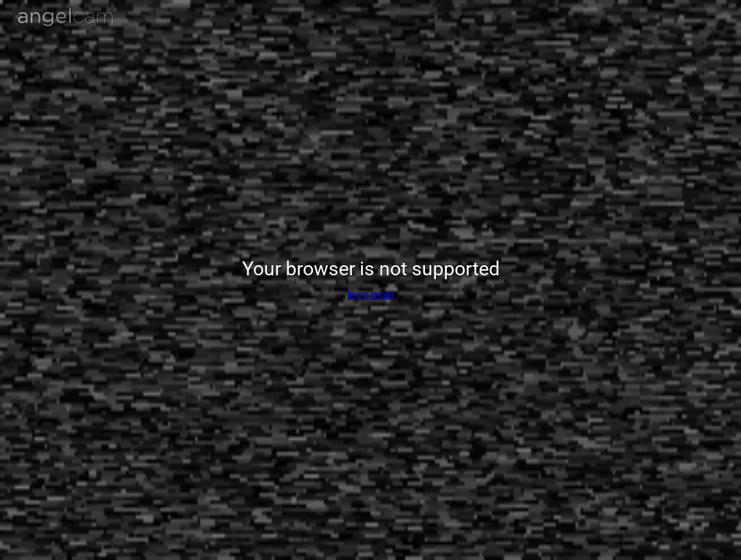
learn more (370, 294)
